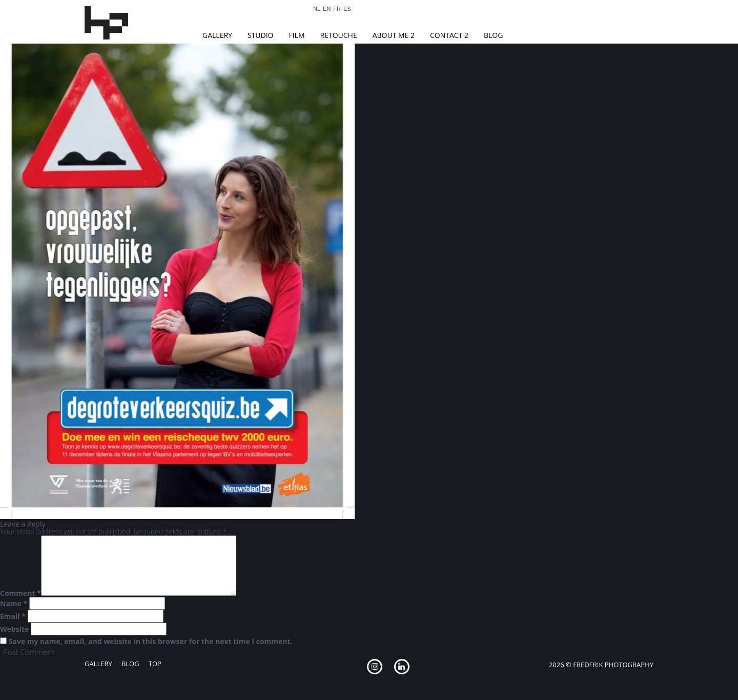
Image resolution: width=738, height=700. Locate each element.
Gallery (217, 35)
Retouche (339, 35)
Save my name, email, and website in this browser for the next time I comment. (151, 642)
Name (14, 604)
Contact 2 (449, 35)
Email (13, 616)
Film (296, 35)
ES (347, 9)
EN (327, 9)
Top (155, 664)
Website (14, 629)
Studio (261, 35)
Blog (493, 35)
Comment (20, 593)
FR (337, 9)
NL (317, 9)
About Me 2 (394, 35)
